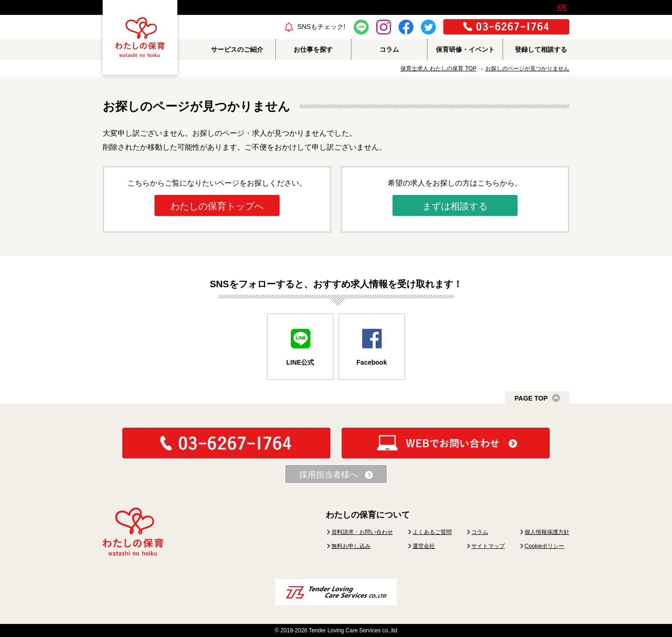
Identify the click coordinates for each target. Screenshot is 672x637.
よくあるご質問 (432, 532)
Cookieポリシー (544, 546)
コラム (480, 532)
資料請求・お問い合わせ (362, 532)
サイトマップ (488, 546)
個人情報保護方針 (547, 532)
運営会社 (424, 546)
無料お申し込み (351, 546)
